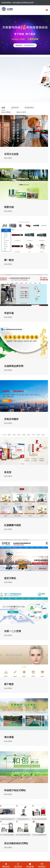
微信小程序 (21, 112)
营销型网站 (29, 108)
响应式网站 (6, 112)
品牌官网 (15, 108)
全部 (3, 108)
